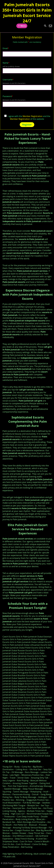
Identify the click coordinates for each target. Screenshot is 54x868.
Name (6, 63)
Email (6, 48)
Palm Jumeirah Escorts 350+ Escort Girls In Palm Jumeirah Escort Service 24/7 (27, 13)
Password (8, 96)
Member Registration (33, 116)
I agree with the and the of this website (27, 118)
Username (8, 80)
